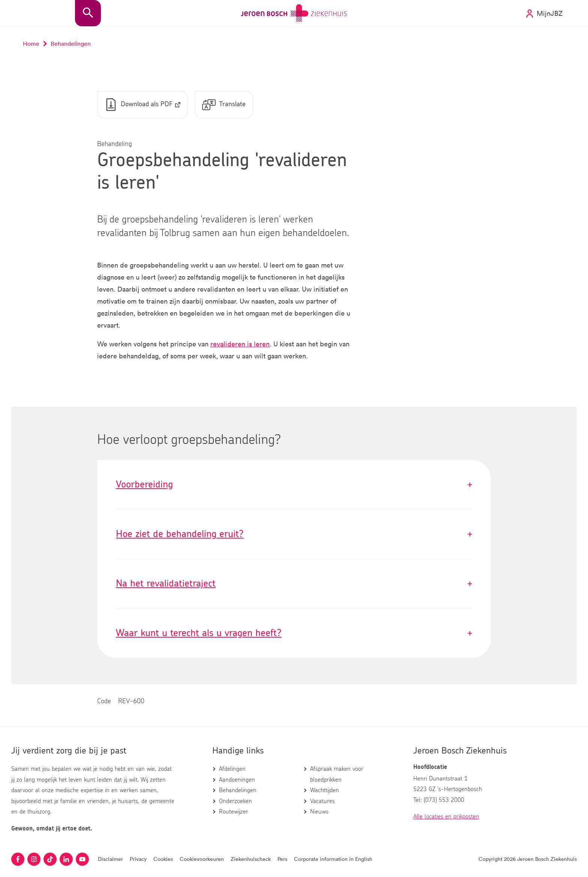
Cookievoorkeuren (202, 859)
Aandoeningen (237, 780)
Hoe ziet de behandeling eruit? (294, 534)
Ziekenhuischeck (251, 859)
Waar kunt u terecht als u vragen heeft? (294, 633)
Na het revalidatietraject (294, 584)
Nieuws (319, 812)
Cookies (163, 859)
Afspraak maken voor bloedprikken (337, 774)
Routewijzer (234, 812)
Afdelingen (232, 769)
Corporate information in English (333, 859)
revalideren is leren (240, 344)
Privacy (138, 859)
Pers (282, 859)
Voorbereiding (294, 485)
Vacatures (322, 801)
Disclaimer (110, 859)
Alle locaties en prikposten (446, 817)
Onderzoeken (235, 801)
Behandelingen (238, 790)
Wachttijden (325, 790)
